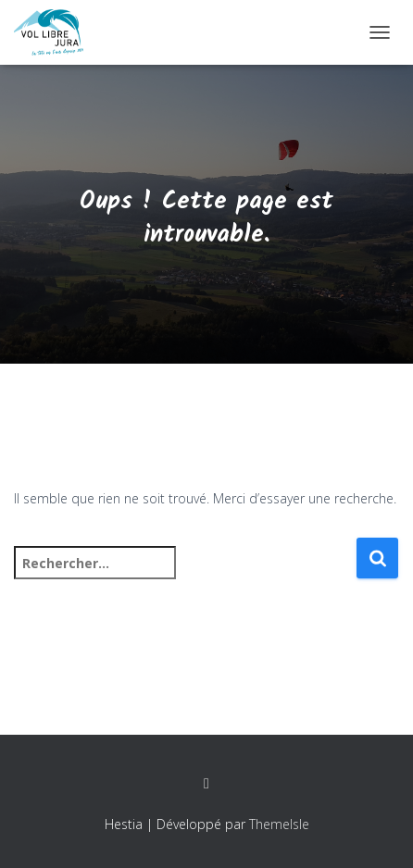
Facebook (206, 784)
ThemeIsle (279, 824)
